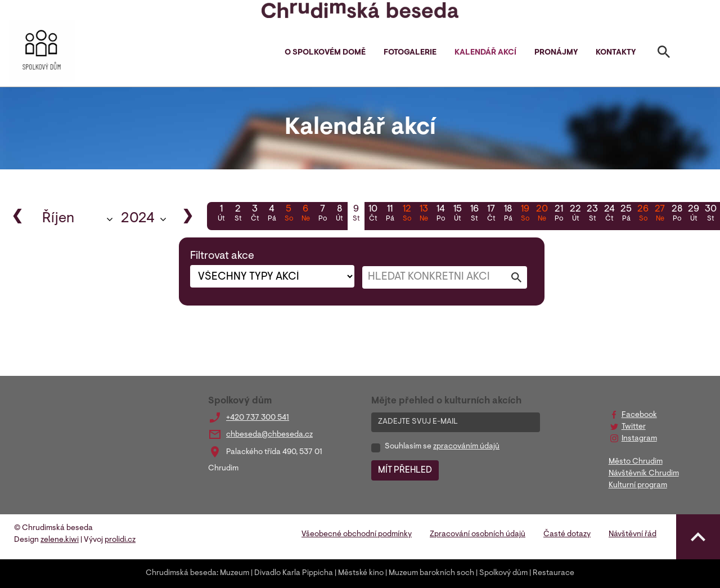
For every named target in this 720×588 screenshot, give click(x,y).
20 (542, 214)
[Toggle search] (664, 54)
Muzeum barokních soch (431, 573)
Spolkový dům (503, 573)
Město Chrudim (636, 462)
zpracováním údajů (466, 447)
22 (575, 214)
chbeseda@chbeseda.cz (269, 435)
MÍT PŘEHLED (405, 470)
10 (373, 214)
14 (440, 214)
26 (643, 214)
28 (677, 214)
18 (508, 214)
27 (660, 214)
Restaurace (553, 573)
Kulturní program (638, 486)
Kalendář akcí (485, 53)
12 (407, 214)
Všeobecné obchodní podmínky (357, 535)
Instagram (639, 439)
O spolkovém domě (325, 53)
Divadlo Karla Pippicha (294, 573)
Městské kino (361, 573)
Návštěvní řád (633, 535)
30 (710, 214)
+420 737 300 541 (258, 418)
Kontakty (616, 53)
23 (592, 214)
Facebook (639, 415)
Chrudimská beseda (181, 573)
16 (474, 214)
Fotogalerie (410, 53)
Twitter (634, 427)
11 (390, 214)
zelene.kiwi (60, 540)
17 (491, 214)
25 (626, 214)
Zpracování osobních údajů (478, 535)
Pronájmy (556, 53)
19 (525, 214)
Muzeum (235, 573)
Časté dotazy (567, 535)
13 (424, 214)
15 (457, 214)
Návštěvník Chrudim (644, 474)
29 (694, 214)
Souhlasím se (442, 447)
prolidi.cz (120, 540)
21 (559, 214)
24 (609, 214)
